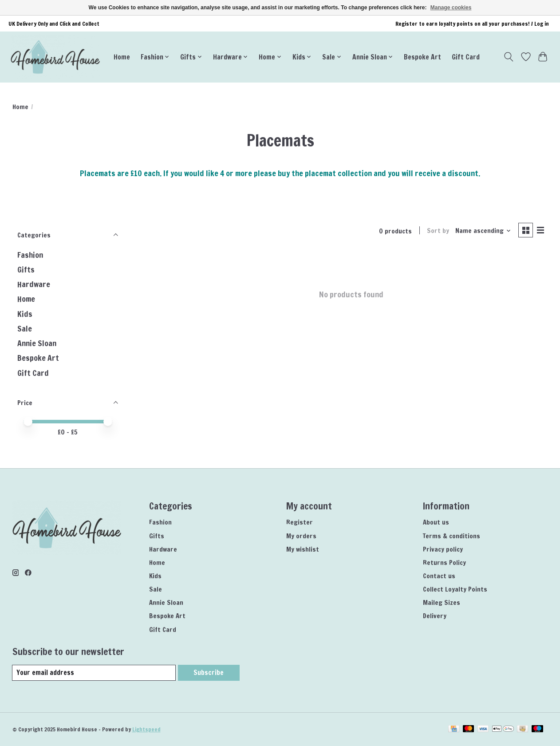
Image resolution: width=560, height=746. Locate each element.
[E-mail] (94, 673)
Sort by (437, 231)
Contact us (439, 576)
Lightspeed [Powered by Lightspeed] (146, 729)
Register (300, 522)
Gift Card (466, 57)
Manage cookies (451, 8)
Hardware (34, 284)
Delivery (435, 616)
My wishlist (303, 549)
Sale (25, 329)
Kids (25, 314)
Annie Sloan (37, 343)
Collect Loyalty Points (455, 589)
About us (436, 522)
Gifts (26, 270)
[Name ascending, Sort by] (482, 231)
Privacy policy (443, 549)
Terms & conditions (452, 536)
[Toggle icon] (508, 57)
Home (122, 57)
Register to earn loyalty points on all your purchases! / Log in (472, 24)
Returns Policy (444, 562)
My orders (301, 536)
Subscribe (208, 673)
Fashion (30, 255)
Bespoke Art (422, 57)
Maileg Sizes (442, 602)
